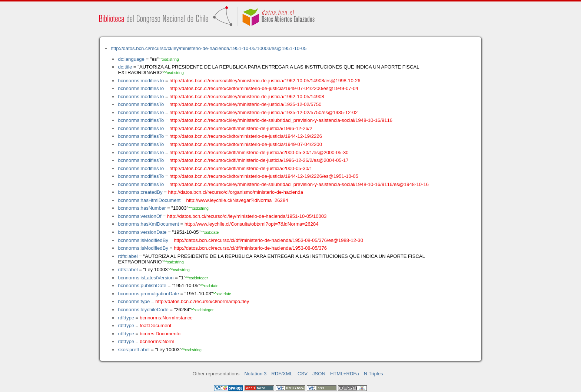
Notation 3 (255, 374)
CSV (303, 374)
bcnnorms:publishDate (142, 285)
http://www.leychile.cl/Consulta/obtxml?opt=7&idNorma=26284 (251, 224)
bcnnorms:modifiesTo (141, 81)
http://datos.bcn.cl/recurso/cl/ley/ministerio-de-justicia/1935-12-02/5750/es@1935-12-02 (263, 112)
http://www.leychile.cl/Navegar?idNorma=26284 (237, 200)
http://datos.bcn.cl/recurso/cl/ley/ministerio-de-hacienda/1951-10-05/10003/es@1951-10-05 (209, 48)
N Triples (373, 374)
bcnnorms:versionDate (142, 232)
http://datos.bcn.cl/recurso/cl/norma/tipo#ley (202, 301)
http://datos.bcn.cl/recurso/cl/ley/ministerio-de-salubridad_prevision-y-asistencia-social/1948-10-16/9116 (281, 120)
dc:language (131, 59)
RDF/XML (282, 374)
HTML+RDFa (345, 374)
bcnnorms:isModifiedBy (143, 240)
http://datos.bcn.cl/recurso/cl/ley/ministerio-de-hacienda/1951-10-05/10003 (247, 216)
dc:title (125, 67)
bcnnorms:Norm (157, 341)
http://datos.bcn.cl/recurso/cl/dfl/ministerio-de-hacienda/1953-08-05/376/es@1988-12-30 (268, 240)
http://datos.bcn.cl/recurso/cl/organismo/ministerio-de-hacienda (236, 192)
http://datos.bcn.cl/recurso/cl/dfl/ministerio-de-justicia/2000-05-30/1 (241, 168)
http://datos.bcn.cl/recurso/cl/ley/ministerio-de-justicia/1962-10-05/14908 (247, 97)
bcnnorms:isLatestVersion (146, 278)
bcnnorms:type (134, 301)
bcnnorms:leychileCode (143, 310)
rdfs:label (128, 256)
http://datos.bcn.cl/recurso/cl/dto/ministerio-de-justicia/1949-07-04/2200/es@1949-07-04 (264, 88)
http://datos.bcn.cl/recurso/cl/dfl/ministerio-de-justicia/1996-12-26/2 (241, 128)
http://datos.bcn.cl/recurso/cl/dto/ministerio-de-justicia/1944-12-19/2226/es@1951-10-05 (264, 176)
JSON (319, 374)
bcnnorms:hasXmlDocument (148, 224)
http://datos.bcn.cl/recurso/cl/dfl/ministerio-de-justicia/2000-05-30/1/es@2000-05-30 (259, 152)
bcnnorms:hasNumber (142, 208)
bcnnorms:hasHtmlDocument (149, 200)
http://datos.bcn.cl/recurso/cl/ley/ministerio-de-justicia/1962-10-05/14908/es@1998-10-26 (265, 81)
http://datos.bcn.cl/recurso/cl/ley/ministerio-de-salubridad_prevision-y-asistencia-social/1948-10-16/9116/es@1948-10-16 (299, 184)
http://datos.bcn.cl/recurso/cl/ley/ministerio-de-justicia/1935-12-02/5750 (245, 104)
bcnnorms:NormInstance (166, 318)
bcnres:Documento (160, 334)
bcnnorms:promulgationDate (148, 294)
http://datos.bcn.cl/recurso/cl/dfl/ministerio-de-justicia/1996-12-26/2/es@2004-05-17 (259, 160)
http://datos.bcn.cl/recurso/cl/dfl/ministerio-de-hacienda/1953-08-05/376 (250, 248)
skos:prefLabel (134, 350)
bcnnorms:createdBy (140, 192)
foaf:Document (155, 325)
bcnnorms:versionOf (140, 216)
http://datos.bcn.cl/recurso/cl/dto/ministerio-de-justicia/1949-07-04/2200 (246, 144)
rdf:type (126, 318)
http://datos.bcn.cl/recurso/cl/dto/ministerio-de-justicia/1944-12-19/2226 (246, 136)
